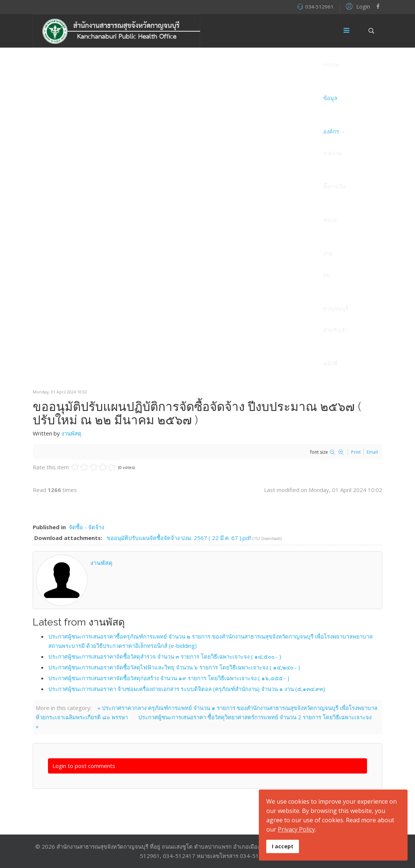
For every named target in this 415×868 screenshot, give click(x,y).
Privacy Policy (296, 829)
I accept (283, 846)
